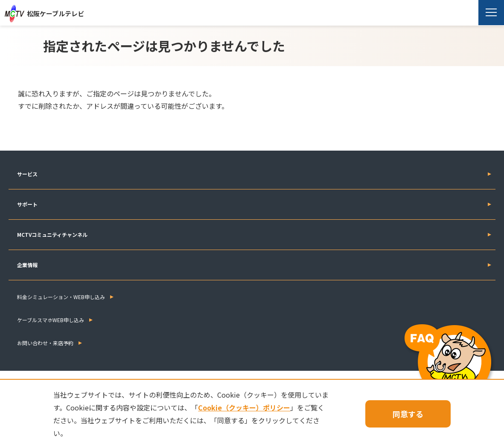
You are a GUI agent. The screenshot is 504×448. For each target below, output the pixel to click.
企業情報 (27, 265)
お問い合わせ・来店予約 (45, 343)
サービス (27, 174)
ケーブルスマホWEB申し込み (51, 320)
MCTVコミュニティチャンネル (52, 234)
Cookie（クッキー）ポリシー (244, 407)
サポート (27, 204)
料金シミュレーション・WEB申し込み (61, 297)
